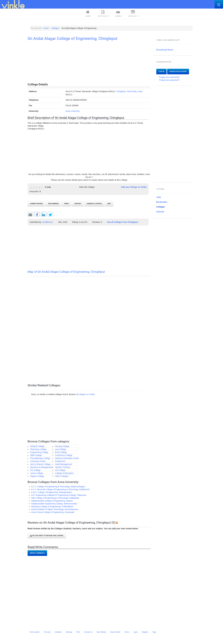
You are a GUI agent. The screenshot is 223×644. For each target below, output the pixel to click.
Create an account (178, 71)
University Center (38, 461)
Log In (161, 71)
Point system (35, 632)
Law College (61, 449)
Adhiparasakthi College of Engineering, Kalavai (52, 501)
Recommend (53, 204)
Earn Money (101, 632)
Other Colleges (62, 476)
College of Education (64, 473)
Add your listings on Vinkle (134, 187)
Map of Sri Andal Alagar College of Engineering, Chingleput (66, 272)
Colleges (161, 207)
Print (67, 204)
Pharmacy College (38, 449)
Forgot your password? (169, 80)
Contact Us (88, 632)
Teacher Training (63, 467)
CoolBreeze (48, 222)
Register (145, 632)
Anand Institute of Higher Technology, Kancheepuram (55, 509)
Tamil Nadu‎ (132, 91)
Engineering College (39, 452)
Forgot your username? (170, 77)
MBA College (36, 455)
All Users (47, 632)
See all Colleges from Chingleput (123, 222)
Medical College (37, 446)
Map (109, 204)
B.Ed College (61, 452)
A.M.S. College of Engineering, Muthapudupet (51, 492)
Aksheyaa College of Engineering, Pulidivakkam (52, 506)
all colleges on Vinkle (85, 394)
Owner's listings (94, 204)
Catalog (133, 14)
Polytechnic (60, 461)
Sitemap (69, 632)
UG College (60, 470)
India (140, 91)
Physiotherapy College (40, 458)
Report (78, 204)
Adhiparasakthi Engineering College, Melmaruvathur (54, 504)
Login (135, 632)
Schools (160, 212)
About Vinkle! (115, 632)
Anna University (73, 111)
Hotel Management (64, 464)
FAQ (78, 632)
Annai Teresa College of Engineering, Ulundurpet (53, 512)
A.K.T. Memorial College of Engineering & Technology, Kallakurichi (60, 489)
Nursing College (62, 446)
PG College (35, 470)
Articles (103, 14)
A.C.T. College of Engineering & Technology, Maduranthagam (58, 487)
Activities (58, 632)
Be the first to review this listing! (47, 536)
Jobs (159, 197)
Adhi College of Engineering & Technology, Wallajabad (55, 498)
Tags (154, 632)
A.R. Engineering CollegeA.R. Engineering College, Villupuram (59, 495)
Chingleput (121, 91)
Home (88, 14)
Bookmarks (162, 202)
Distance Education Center (67, 458)
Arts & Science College (40, 464)
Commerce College (64, 455)
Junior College (37, 473)
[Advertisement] (89, 62)
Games (118, 14)
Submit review (36, 204)
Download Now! (165, 50)
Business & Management (41, 467)
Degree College (37, 476)
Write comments (37, 553)
